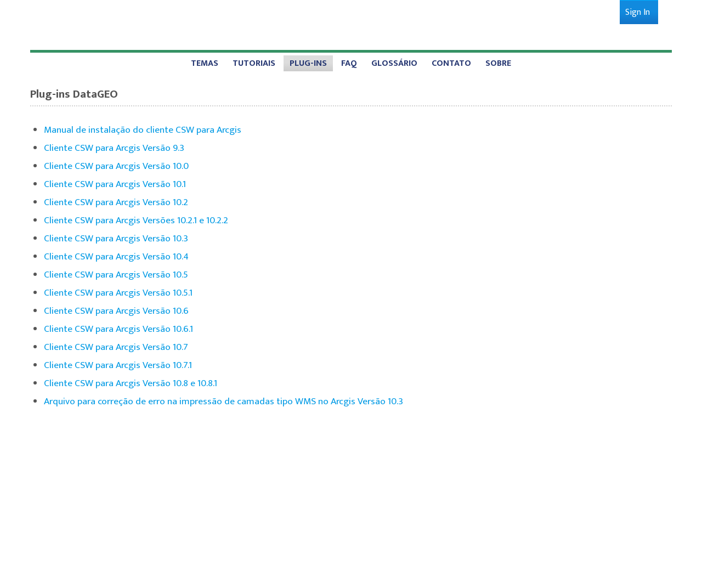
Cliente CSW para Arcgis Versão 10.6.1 (118, 329)
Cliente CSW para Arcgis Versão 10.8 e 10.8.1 (131, 383)
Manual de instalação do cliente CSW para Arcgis (143, 130)
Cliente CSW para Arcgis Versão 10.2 (116, 202)
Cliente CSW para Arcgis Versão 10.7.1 (118, 365)
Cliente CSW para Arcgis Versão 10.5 (116, 275)
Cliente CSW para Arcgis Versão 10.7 (116, 347)
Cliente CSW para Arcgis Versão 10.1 (115, 184)
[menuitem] (638, 12)
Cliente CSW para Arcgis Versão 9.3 (114, 148)
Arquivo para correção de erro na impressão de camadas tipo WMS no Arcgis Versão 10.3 (223, 401)
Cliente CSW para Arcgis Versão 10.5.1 (118, 293)
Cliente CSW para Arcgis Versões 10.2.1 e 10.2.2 (136, 220)
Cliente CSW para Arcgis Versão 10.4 (116, 256)
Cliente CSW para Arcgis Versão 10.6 (116, 311)
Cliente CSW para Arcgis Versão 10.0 (116, 166)
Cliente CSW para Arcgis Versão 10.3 (116, 238)
